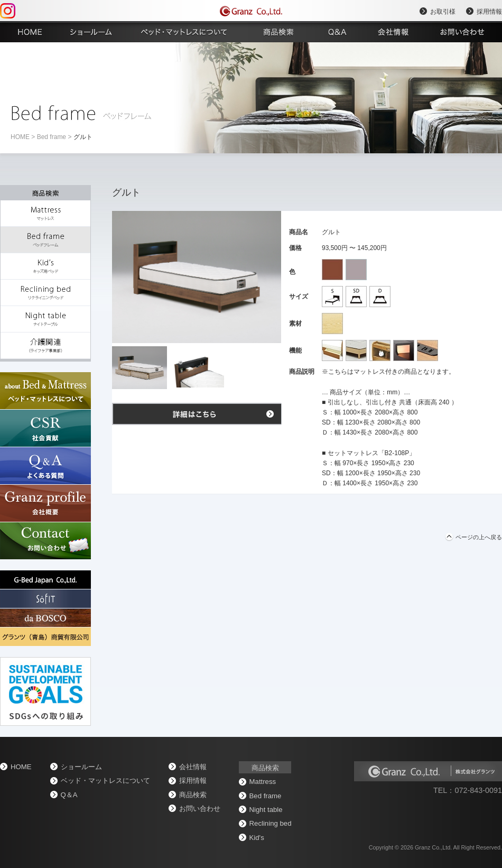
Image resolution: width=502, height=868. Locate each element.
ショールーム (81, 767)
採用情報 (489, 12)
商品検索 (193, 795)
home (20, 137)
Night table (266, 810)
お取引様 (443, 12)
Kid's (257, 838)
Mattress (263, 782)
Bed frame (52, 137)
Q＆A (69, 795)
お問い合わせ (200, 809)
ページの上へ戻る (479, 537)
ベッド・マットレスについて (105, 781)
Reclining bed (271, 823)
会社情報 (193, 767)
